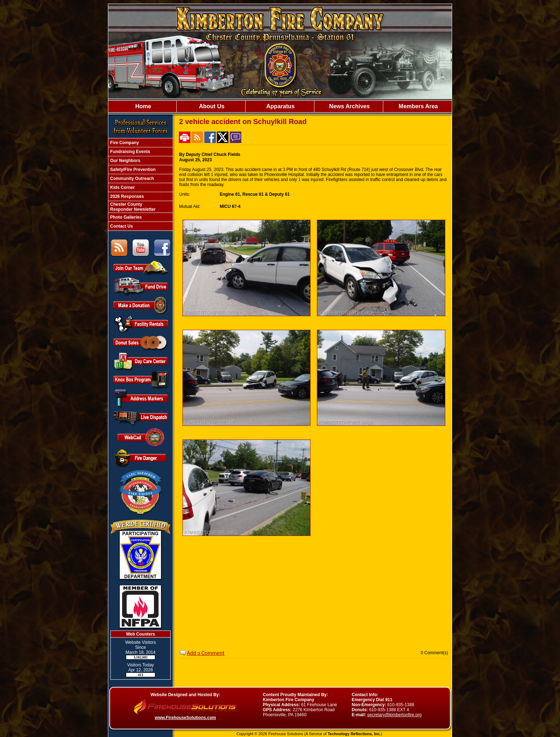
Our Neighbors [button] (125, 161)
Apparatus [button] (280, 106)
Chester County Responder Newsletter (132, 207)
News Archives (349, 106)
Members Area (417, 106)
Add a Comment (206, 653)
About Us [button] (211, 106)
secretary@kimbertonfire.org (394, 715)
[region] (280, 106)
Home (143, 106)
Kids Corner (122, 187)
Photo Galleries (125, 217)
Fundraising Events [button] (130, 152)
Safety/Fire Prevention (132, 170)
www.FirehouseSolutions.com (186, 718)
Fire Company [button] (124, 143)
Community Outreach (131, 179)
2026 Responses (126, 196)
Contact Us (121, 226)
